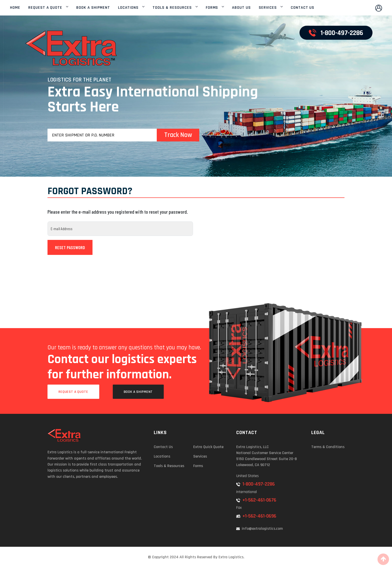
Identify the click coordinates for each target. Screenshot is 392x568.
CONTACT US (303, 8)
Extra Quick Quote (208, 447)
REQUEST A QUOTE (45, 8)
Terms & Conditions (328, 447)
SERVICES (268, 8)
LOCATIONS (128, 8)
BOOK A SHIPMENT (93, 8)
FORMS (212, 8)
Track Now (178, 135)
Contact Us (163, 447)
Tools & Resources (169, 466)
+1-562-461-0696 (256, 516)
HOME (15, 8)
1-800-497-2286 (255, 484)
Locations (162, 456)
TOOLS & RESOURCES (172, 8)
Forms (198, 466)
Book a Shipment (138, 392)
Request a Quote (73, 392)
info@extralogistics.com (259, 529)
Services (200, 456)
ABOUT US (241, 8)
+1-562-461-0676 (256, 500)
